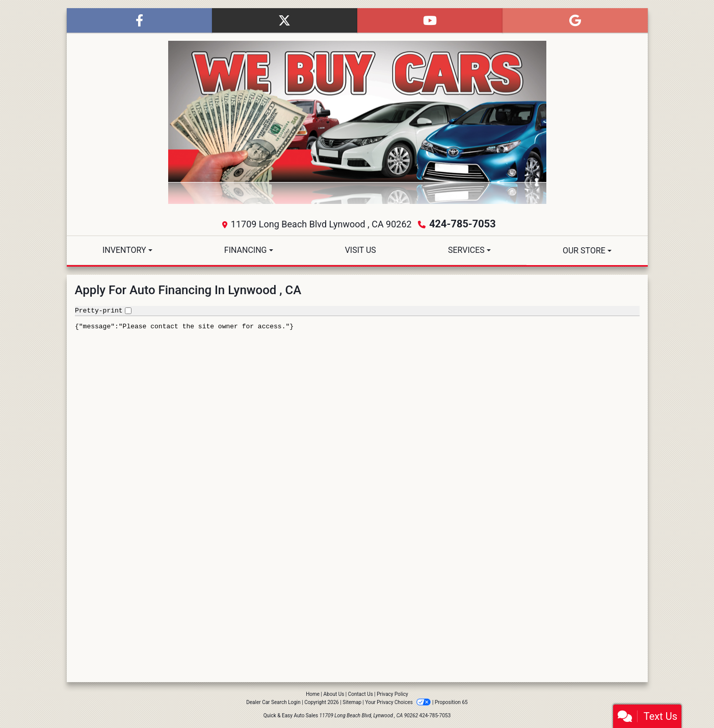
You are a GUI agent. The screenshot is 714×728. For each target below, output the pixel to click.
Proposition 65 (451, 702)
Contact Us (361, 694)
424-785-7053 (462, 224)
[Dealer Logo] (357, 122)
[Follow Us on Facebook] (139, 20)
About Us (334, 694)
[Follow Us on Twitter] (285, 20)
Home (313, 694)
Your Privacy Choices (399, 702)
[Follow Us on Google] (575, 20)
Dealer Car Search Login (273, 702)
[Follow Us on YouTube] (430, 20)
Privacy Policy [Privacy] (392, 694)
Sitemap (352, 702)
